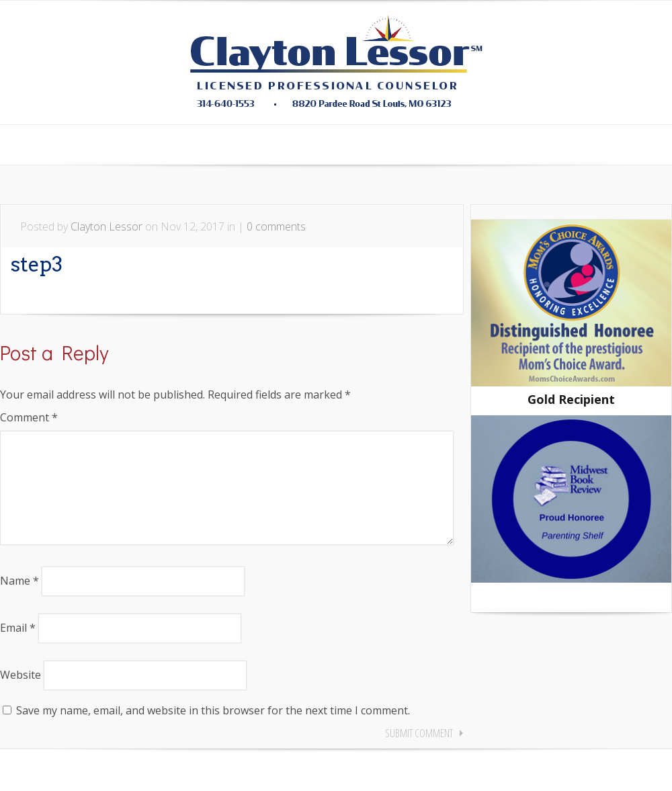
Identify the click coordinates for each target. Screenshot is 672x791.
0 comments (276, 226)
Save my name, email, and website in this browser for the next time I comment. (213, 732)
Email (18, 649)
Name (19, 602)
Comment (29, 417)
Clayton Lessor (107, 226)
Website (20, 696)
